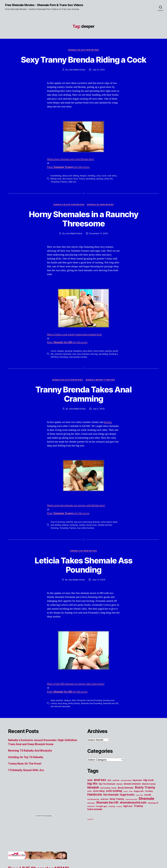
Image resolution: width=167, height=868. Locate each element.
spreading (90, 179)
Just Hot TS (90, 819)
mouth (148, 795)
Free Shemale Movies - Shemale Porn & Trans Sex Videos (44, 5)
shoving (94, 354)
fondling (91, 176)
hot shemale (111, 795)
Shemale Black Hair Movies (83, 50)
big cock (149, 780)
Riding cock (56, 179)
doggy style (139, 791)
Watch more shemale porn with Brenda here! (71, 159)
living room (92, 525)
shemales (91, 803)
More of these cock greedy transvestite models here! (75, 334)
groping (69, 351)
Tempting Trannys (59, 182)
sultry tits (108, 179)
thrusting (64, 357)
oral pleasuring (93, 799)
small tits (91, 806)
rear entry (112, 176)
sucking (100, 179)
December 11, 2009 (99, 233)
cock (89, 791)
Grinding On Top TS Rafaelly (26, 757)
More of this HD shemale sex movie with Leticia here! (76, 684)
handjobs (78, 351)
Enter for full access (68, 167)
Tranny (138, 806)
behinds (69, 522)
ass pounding (126, 780)
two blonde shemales (60, 706)
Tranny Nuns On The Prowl (25, 764)
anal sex (100, 780)
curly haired (106, 522)
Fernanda (81, 700)
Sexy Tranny (79, 179)
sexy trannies (83, 354)
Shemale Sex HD (111, 703)
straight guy (101, 806)
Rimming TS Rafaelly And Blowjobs (30, 751)
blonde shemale (132, 784)
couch (53, 351)
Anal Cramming (58, 522)
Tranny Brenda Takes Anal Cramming (83, 394)
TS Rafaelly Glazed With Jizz (26, 770)
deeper (83, 176)
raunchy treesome (63, 354)
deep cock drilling (71, 176)
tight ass (72, 182)
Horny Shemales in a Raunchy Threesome (83, 219)
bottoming (87, 522)
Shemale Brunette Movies (100, 380)
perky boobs (74, 703)
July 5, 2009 (99, 409)
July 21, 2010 (99, 70)
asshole (116, 780)
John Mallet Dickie (77, 70)
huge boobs (127, 795)
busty (114, 788)
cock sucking (114, 791)
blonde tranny (149, 784)
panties (108, 351)
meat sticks (99, 351)
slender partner (105, 525)
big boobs (137, 780)
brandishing (56, 176)
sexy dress (67, 179)
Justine (82, 525)
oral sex (104, 799)
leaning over (109, 700)
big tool (78, 522)
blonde (119, 784)
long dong (62, 703)
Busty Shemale (126, 788)
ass (109, 780)
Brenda (108, 422)
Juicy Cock (101, 176)
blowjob (93, 787)
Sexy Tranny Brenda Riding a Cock (84, 60)
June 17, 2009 (99, 580)
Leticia (54, 703)
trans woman (95, 809)
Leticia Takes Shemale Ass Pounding (83, 565)
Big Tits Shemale (107, 784)
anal (90, 780)
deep (131, 791)
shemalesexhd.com (133, 803)
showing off (153, 803)
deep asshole (57, 700)
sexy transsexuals (131, 799)
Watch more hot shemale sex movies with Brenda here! (76, 505)
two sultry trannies (86, 528)
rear (74, 354)
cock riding (99, 791)
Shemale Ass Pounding (91, 703)
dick (74, 700)
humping (74, 525)
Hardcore (95, 794)
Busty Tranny (145, 787)
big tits (92, 784)
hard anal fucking (94, 700)
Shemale (146, 799)
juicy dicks (88, 351)
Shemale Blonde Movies (100, 205)
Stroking (54, 528)
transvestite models (78, 357)
